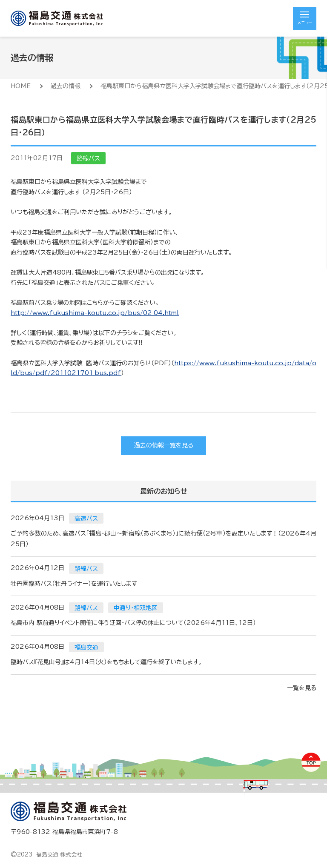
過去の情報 (66, 86)
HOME (21, 86)
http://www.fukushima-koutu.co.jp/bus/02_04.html (95, 313)
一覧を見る (302, 688)
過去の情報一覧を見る (164, 445)
